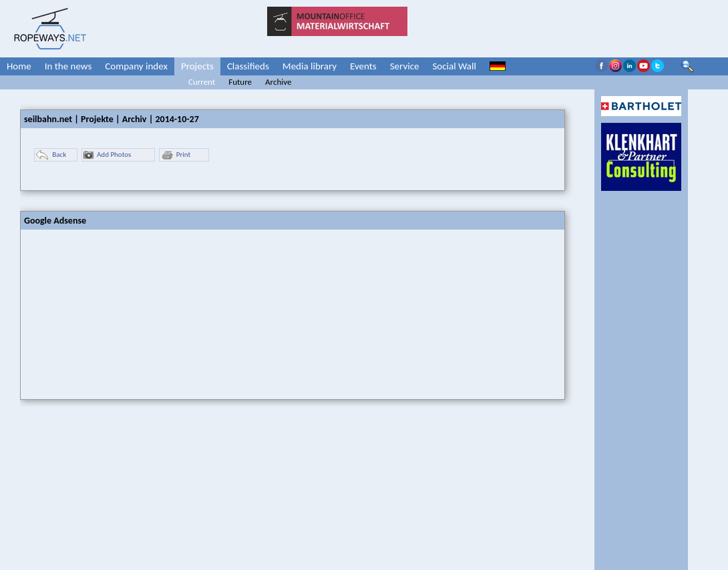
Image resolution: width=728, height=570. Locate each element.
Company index (136, 66)
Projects (197, 66)
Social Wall (454, 66)
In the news (68, 66)
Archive (278, 82)
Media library (310, 66)
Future (240, 82)
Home (19, 66)
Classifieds (248, 66)
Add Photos (107, 155)
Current (202, 82)
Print (176, 155)
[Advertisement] (121, 313)
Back (51, 155)
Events (363, 66)
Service (405, 66)
